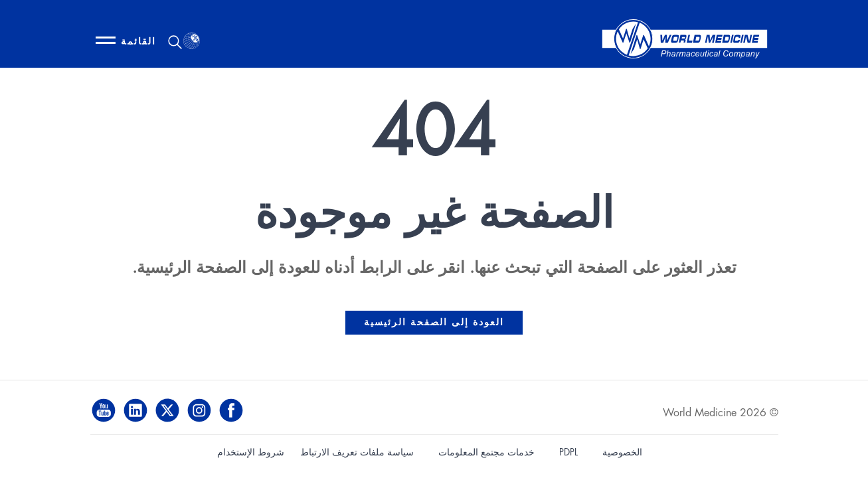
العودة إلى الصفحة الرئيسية (434, 322)
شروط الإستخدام (251, 452)
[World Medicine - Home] (685, 41)
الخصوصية (622, 452)
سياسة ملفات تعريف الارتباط (357, 452)
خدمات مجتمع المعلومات (486, 452)
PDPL (568, 452)
